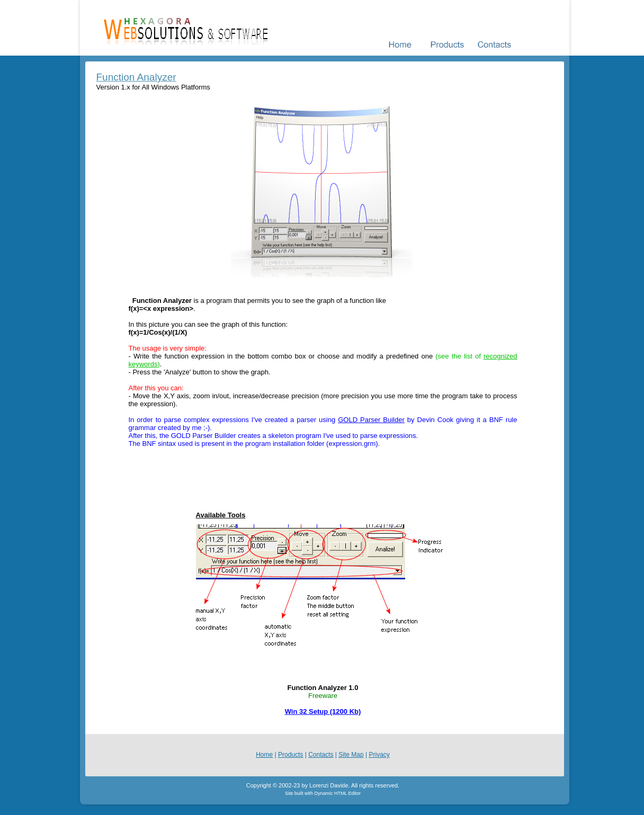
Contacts (321, 755)
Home (264, 755)
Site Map (351, 755)
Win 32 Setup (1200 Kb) (323, 711)
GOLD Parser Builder (371, 420)
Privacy (379, 755)
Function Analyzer (136, 77)
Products (290, 755)
